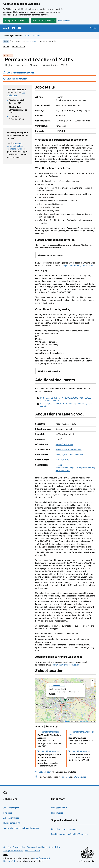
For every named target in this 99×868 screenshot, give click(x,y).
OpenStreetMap (83, 722)
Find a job (8, 813)
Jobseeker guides (11, 818)
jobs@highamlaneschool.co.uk (69, 455)
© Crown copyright (87, 861)
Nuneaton (65, 777)
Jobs (27, 36)
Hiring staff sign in (59, 808)
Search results (19, 46)
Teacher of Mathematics (48, 732)
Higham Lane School (57, 686)
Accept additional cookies (16, 21)
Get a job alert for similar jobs (20, 73)
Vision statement (32, 850)
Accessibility (54, 847)
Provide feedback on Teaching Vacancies (69, 834)
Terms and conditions (37, 847)
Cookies (7, 847)
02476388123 (62, 460)
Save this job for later (17, 79)
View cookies (64, 21)
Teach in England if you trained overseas (21, 828)
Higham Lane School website (69, 449)
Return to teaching (12, 823)
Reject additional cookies (44, 21)
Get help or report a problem (64, 829)
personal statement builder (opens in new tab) (15, 146)
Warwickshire (80, 777)
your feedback (31, 41)
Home (6, 46)
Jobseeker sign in (11, 808)
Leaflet (67, 722)
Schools (36, 36)
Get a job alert (45, 772)
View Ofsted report (64, 444)
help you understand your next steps (77, 266)
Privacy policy (19, 847)
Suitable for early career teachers (71, 100)
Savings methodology (13, 850)
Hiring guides (57, 813)
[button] (65, 700)
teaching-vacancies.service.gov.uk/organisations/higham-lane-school (75, 468)
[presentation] (65, 700)
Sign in (93, 28)
